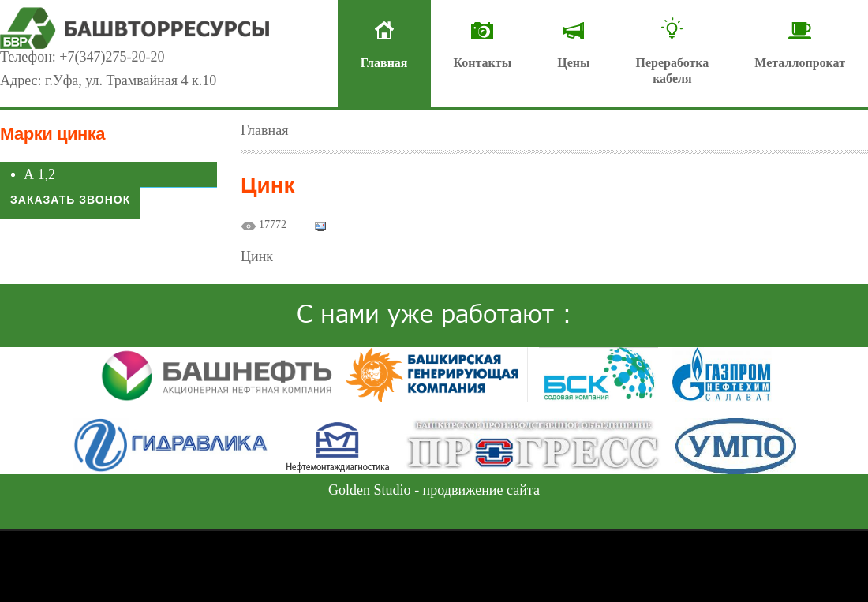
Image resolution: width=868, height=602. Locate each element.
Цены (573, 63)
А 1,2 (39, 174)
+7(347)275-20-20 (112, 57)
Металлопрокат (800, 63)
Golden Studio (370, 490)
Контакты (483, 63)
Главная (384, 63)
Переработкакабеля (672, 71)
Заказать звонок (70, 200)
